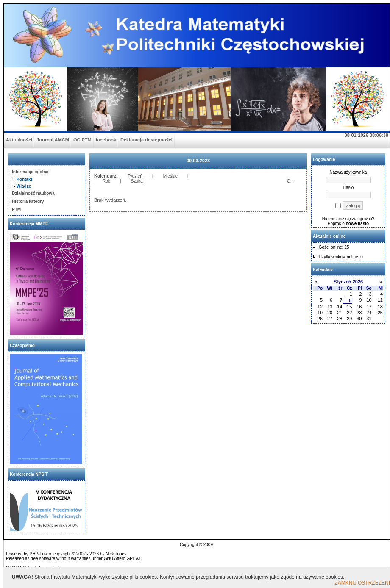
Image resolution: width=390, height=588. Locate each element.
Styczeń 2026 (348, 282)
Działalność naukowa (33, 193)
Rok (106, 181)
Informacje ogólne (30, 172)
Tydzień (135, 176)
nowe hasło (357, 223)
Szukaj (137, 181)
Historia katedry (28, 201)
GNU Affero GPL (119, 559)
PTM (16, 209)
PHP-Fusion (41, 554)
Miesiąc (170, 176)
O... (290, 181)
